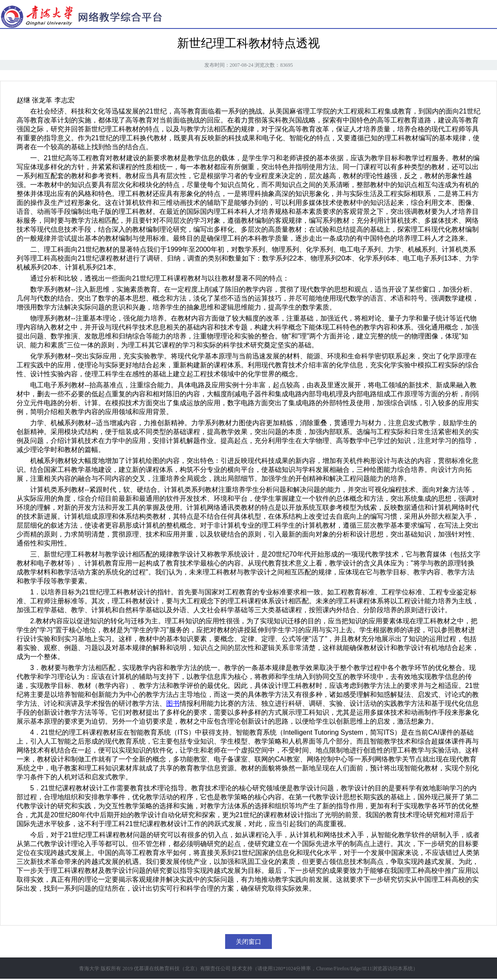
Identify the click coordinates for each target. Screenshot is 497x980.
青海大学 (89, 969)
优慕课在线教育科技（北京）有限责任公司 (182, 969)
